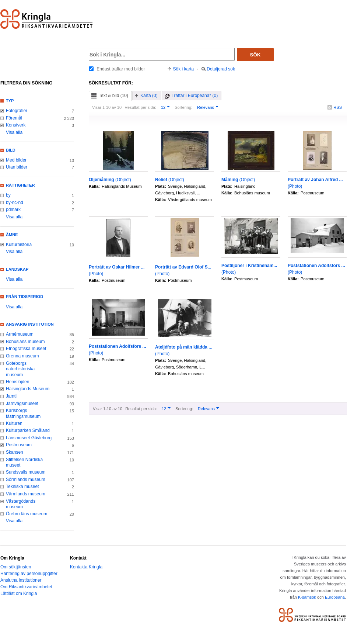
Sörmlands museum (26, 479)
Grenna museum (22, 356)
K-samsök (307, 597)
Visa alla (14, 132)
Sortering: (183, 107)
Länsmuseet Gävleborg (29, 438)
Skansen (15, 452)
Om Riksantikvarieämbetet (26, 587)
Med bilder (16, 160)
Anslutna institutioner (21, 580)
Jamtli (12, 396)
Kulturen (14, 423)
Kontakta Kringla (86, 567)
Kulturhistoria (19, 245)
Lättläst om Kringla (19, 593)
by (8, 195)
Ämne (12, 235)
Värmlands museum (26, 494)
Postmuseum (19, 445)
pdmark (13, 210)
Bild (11, 150)
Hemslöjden (17, 382)
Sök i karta (184, 69)
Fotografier (17, 111)
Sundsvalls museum (26, 472)
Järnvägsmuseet (22, 404)
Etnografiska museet (26, 349)
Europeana (335, 597)
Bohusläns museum (25, 342)
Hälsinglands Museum (28, 389)
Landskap (17, 269)
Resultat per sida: (140, 107)
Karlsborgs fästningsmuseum (23, 413)
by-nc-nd (15, 202)
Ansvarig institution (30, 324)
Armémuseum (20, 334)
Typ (10, 101)
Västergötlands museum (21, 504)
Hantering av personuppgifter (29, 574)
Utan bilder (17, 167)
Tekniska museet (22, 487)
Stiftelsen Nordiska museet (24, 463)
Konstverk (16, 125)
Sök (255, 55)
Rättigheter (20, 185)
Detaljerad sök (221, 69)
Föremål (14, 118)
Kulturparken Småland (28, 430)
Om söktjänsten (16, 567)
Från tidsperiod (24, 297)
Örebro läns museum (27, 514)
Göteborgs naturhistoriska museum (20, 369)
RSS (338, 107)
